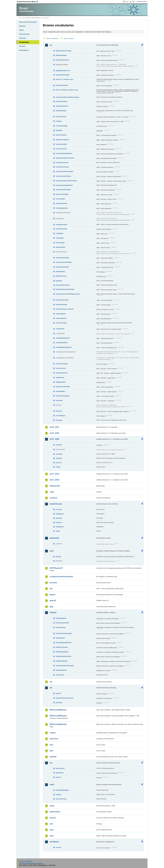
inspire (53, 733)
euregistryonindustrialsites (61, 577)
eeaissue (59, 522)
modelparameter (62, 224)
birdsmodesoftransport (64, 633)
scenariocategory (62, 364)
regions (59, 794)
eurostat (53, 583)
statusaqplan (60, 391)
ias (51, 682)
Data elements (24, 34)
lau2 (51, 751)
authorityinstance (62, 106)
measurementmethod (63, 190)
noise (52, 806)
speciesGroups (61, 799)
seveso (53, 818)
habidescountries (62, 647)
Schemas (22, 38)
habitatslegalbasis (62, 652)
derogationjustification (64, 643)
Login (127, 1)
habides (53, 612)
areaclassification (62, 85)
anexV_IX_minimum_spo (65, 79)
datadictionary (56, 504)
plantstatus (60, 773)
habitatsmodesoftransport (65, 666)
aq (51, 45)
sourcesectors (61, 368)
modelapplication (62, 208)
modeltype (60, 233)
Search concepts (69, 38)
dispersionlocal (61, 135)
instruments (60, 675)
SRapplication (61, 382)
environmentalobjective (64, 153)
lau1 (51, 745)
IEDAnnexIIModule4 (58, 724)
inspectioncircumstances (65, 698)
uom (52, 830)
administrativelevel (62, 60)
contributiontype (62, 126)
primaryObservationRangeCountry (68, 294)
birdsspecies (60, 638)
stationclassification (63, 387)
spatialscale (60, 377)
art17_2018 (54, 480)
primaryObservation (63, 285)
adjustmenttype (61, 55)
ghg (51, 607)
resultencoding (61, 323)
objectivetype (61, 247)
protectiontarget (61, 304)
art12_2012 (54, 427)
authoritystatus (61, 117)
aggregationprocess (63, 70)
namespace (60, 238)
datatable (59, 130)
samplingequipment (63, 338)
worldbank (54, 842)
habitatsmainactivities (64, 656)
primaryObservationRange (65, 289)
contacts (59, 509)
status (58, 531)
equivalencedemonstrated (65, 158)
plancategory (60, 271)
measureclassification (64, 176)
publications (55, 812)
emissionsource (61, 149)
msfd (52, 785)
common (53, 498)
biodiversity (55, 486)
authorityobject (61, 111)
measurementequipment (64, 185)
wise (52, 836)
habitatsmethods (62, 661)
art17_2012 (54, 474)
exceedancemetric (62, 163)
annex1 (58, 693)
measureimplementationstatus (66, 181)
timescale (59, 400)
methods (59, 458)
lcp (51, 763)
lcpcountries (60, 768)
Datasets (22, 26)
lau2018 (53, 757)
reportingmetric (61, 318)
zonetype (59, 420)
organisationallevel (63, 267)
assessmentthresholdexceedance (68, 97)
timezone (59, 411)
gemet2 (53, 601)
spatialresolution (62, 373)
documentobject (62, 144)
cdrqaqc (59, 121)
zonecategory (61, 416)
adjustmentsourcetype (64, 51)
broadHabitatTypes (62, 790)
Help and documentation (28, 22)
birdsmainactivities (63, 623)
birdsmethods (61, 627)
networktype (60, 243)
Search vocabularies (52, 38)
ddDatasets (60, 514)
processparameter (62, 300)
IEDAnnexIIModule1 (58, 710)
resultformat (60, 329)
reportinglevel (61, 314)
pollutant (59, 281)
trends (58, 467)
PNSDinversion (61, 276)
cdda (52, 492)
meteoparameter (62, 203)
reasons (59, 463)
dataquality (54, 538)
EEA (28, 2)
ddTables (59, 518)
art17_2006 (54, 439)
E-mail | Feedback (26, 861)
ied (51, 688)
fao (51, 589)
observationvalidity (63, 258)
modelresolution (62, 229)
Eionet (28, 18)
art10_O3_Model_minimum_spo (67, 90)
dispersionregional (62, 140)
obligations (60, 527)
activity (58, 557)
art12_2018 (54, 433)
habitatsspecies (61, 670)
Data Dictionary (36, 18)
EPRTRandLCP (56, 568)
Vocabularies (24, 42)
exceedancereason (62, 167)
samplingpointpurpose (64, 347)
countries (59, 454)
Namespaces (24, 50)
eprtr (52, 551)
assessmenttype (62, 101)
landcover (54, 739)
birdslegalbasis (61, 618)
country (59, 847)
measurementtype (62, 194)
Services (22, 46)
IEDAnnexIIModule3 (58, 716)
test (51, 824)
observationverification (64, 262)
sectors (59, 777)
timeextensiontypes (63, 396)
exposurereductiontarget (65, 171)
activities (59, 445)
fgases (53, 595)
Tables (21, 30)
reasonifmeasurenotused (65, 309)
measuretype (60, 199)
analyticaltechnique (63, 75)
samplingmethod (62, 343)
